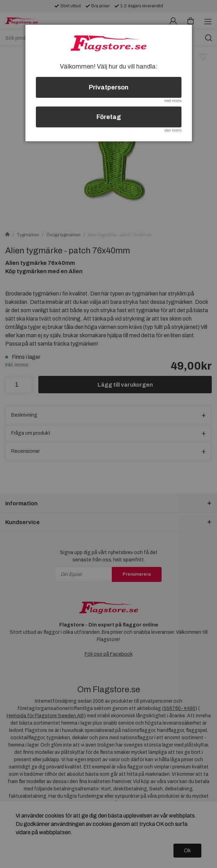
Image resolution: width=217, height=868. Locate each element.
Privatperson (109, 87)
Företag (109, 117)
